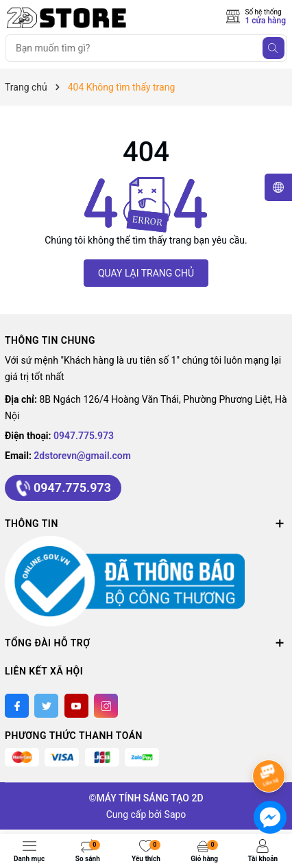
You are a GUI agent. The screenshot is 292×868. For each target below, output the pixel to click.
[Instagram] (106, 706)
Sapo (175, 814)
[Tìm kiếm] (273, 48)
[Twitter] (46, 706)
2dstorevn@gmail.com (82, 456)
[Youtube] (76, 706)
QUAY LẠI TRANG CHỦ (146, 273)
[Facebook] (17, 706)
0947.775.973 (84, 436)
